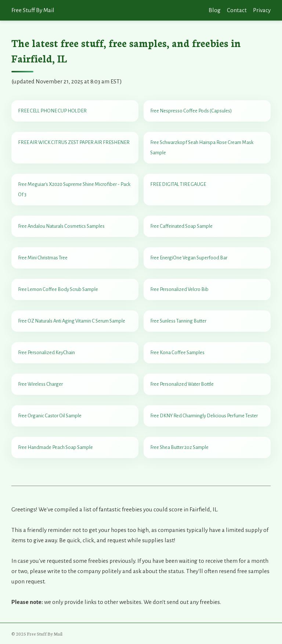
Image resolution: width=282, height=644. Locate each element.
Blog (215, 10)
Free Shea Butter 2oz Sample (179, 447)
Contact (237, 10)
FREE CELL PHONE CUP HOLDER (52, 111)
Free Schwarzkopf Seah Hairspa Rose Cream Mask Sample (202, 147)
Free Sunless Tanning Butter (178, 321)
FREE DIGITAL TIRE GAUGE (178, 184)
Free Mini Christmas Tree (43, 258)
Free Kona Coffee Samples (177, 352)
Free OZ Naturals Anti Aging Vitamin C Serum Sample (72, 321)
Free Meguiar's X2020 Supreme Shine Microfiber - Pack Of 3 (74, 189)
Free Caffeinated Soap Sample (181, 226)
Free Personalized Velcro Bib (179, 289)
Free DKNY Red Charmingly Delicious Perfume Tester (204, 416)
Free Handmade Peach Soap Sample (55, 447)
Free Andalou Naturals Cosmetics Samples (61, 226)
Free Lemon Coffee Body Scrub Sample (58, 289)
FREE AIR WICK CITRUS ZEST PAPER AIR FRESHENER (74, 142)
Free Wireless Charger (40, 384)
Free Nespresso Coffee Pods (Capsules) (191, 111)
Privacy (262, 10)
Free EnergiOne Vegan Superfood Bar (189, 258)
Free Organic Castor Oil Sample (50, 416)
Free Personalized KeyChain (46, 352)
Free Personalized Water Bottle (182, 384)
